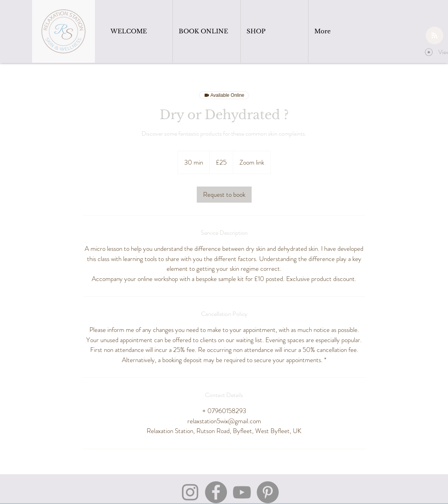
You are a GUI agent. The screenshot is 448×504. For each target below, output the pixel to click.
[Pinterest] (268, 492)
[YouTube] (242, 492)
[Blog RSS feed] (434, 36)
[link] (224, 195)
